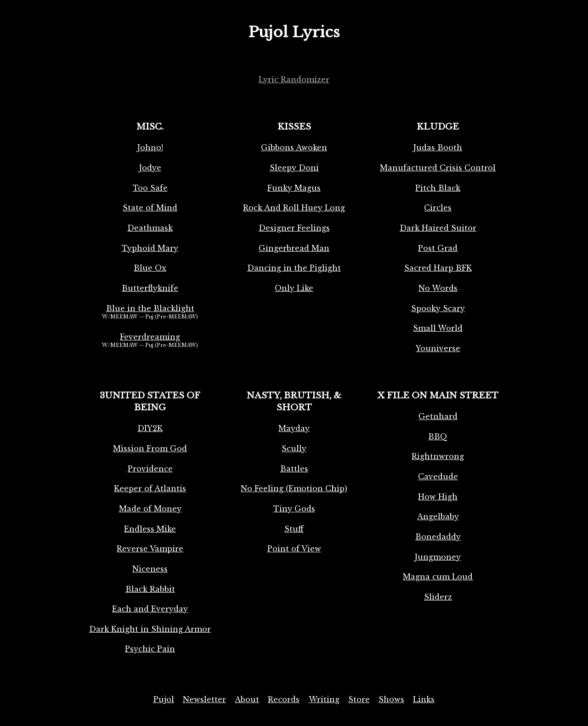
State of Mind (150, 208)
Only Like (294, 288)
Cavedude (438, 476)
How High (438, 497)
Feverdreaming (150, 337)
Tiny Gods (294, 509)
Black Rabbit (150, 589)
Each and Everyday (150, 609)
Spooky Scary (438, 308)
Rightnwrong (438, 456)
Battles (294, 469)
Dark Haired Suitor (438, 228)
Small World (438, 328)
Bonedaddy (438, 537)
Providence (150, 469)
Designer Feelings (294, 228)
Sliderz (438, 597)
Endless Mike (150, 529)
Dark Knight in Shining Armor (150, 629)
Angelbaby (438, 516)
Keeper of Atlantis (150, 488)
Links (424, 699)
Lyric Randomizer (294, 79)
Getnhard (438, 416)
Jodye (150, 168)
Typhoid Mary (150, 248)
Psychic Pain (150, 649)
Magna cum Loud (438, 577)
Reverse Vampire (150, 549)
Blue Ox (150, 268)
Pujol (164, 699)
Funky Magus (294, 188)
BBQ (438, 437)
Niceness (150, 569)
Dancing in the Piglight (294, 268)
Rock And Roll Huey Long (294, 208)
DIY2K (150, 428)
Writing (324, 699)
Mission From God (150, 448)
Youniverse (438, 348)
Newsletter (204, 699)
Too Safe (150, 188)
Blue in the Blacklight (150, 308)
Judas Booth (438, 147)
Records (284, 699)
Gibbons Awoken (294, 147)
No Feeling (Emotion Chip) (294, 488)
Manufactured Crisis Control (438, 168)
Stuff (294, 529)
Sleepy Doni (294, 168)
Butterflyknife (150, 288)
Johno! (150, 147)
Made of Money (150, 509)
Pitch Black (438, 188)
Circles (438, 208)
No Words (438, 288)
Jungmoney (438, 557)
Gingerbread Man (294, 248)
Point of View (294, 549)
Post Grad (438, 248)
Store (359, 699)
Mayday (294, 428)
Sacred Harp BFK (438, 268)
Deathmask (150, 228)
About (247, 699)
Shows (391, 699)
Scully (294, 448)
